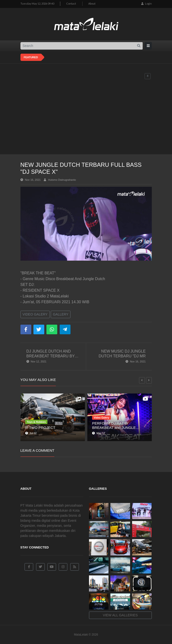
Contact (71, 3)
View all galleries (120, 615)
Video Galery (35, 314)
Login (147, 3)
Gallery (61, 314)
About (92, 3)
